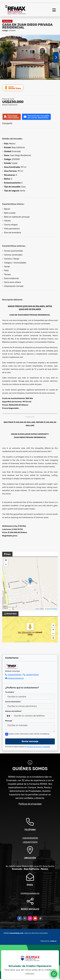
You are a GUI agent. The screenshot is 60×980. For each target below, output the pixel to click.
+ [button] (6, 560)
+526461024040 (14, 675)
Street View (13, 88)
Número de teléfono (14, 711)
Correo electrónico (13, 701)
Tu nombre (10, 692)
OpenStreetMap (52, 609)
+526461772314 (32, 675)
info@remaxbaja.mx (16, 678)
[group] (30, 57)
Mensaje (9, 721)
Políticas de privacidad (30, 804)
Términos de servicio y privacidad (38, 747)
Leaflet (37, 609)
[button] (3, 77)
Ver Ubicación (25, 632)
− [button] (6, 565)
